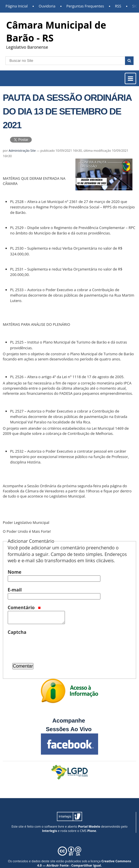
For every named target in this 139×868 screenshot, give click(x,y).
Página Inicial (17, 6)
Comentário (24, 607)
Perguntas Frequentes (85, 6)
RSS (118, 6)
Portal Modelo (89, 826)
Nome (15, 572)
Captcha (17, 632)
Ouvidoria (47, 6)
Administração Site (22, 150)
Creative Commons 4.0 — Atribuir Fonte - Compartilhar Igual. (84, 863)
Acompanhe (69, 721)
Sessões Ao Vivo (69, 729)
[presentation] (51, 647)
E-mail (15, 590)
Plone (92, 831)
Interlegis (49, 831)
